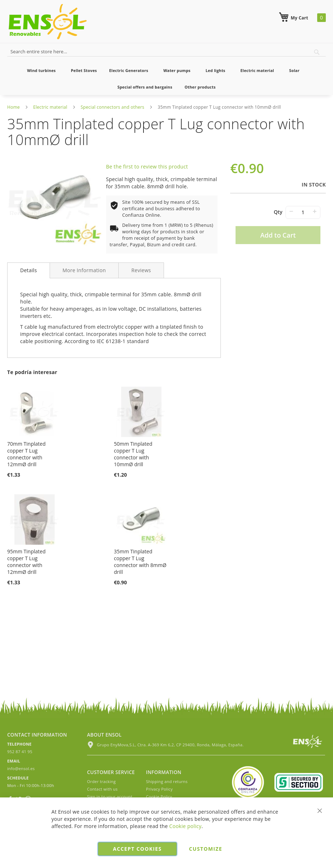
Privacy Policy (159, 789)
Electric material (50, 107)
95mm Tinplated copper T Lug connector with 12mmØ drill (26, 562)
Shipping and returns (167, 781)
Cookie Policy (159, 797)
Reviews (141, 270)
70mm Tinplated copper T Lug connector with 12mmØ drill (26, 454)
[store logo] (48, 22)
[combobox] (166, 51)
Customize (206, 849)
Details (29, 270)
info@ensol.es (21, 768)
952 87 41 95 (20, 752)
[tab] (29, 270)
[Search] (317, 52)
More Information (84, 270)
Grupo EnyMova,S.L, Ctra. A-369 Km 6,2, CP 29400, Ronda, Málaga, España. (165, 745)
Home (13, 107)
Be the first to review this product (147, 167)
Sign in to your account (110, 797)
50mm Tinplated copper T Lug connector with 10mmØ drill (133, 454)
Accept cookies (137, 849)
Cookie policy (186, 826)
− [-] (291, 211)
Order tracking (101, 781)
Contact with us (102, 789)
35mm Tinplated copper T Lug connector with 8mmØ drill (140, 562)
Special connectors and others (112, 107)
